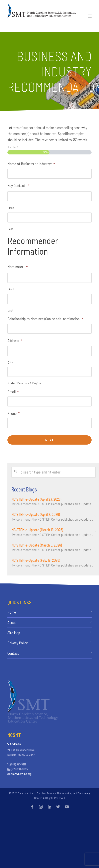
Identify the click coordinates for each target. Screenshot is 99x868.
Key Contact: (18, 185)
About (12, 622)
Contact (13, 653)
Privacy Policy (18, 643)
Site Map (14, 633)
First (11, 208)
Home (12, 612)
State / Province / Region (24, 383)
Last (11, 229)
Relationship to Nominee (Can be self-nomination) (45, 319)
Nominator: (18, 267)
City (10, 362)
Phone (14, 413)
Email (13, 392)
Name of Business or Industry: (31, 164)
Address (15, 341)
